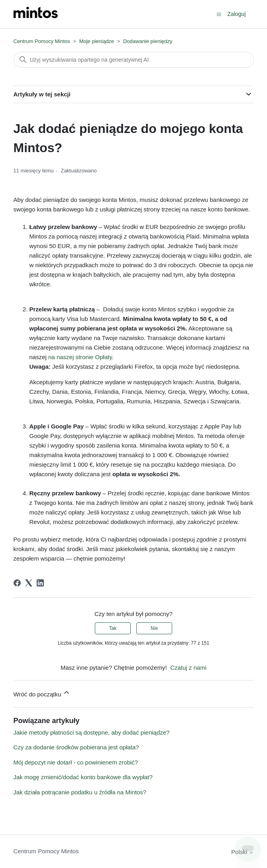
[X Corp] (29, 583)
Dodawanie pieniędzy (148, 41)
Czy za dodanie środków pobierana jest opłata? (76, 747)
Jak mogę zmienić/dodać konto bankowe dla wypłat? (83, 777)
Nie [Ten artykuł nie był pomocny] (154, 628)
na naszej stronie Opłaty (80, 357)
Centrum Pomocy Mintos (43, 41)
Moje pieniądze (97, 41)
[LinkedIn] (40, 583)
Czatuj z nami (188, 668)
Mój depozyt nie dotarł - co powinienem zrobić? (76, 762)
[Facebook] (17, 583)
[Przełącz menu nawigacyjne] (219, 14)
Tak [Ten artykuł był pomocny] (113, 628)
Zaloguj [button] (237, 14)
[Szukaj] (134, 60)
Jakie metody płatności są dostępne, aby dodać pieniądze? (92, 732)
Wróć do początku (42, 693)
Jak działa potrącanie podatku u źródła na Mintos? (80, 792)
